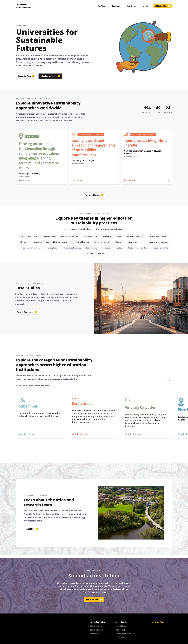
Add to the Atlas (161, 6)
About (146, 6)
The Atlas (101, 6)
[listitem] (41, 417)
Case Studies (132, 6)
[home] (55, 6)
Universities (116, 6)
